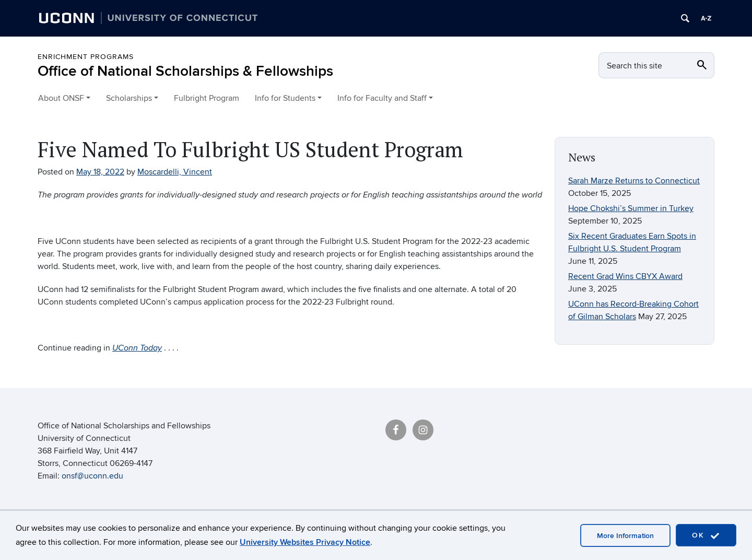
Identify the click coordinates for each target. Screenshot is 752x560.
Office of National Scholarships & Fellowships (185, 71)
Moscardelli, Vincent (175, 172)
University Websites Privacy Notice (305, 542)
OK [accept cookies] (706, 536)
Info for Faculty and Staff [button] (382, 98)
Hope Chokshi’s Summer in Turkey (631, 208)
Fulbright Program (207, 98)
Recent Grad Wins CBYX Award (625, 276)
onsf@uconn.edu (92, 476)
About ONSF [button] (61, 98)
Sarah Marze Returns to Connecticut (634, 181)
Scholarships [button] (129, 98)
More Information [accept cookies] (625, 536)
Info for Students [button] (285, 98)
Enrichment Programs (86, 57)
